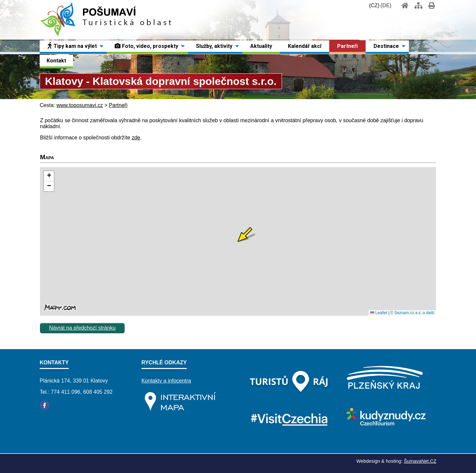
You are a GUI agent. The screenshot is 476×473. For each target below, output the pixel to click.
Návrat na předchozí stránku (82, 328)
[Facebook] (45, 405)
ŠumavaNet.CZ (420, 461)
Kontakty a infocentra (166, 381)
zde (136, 138)
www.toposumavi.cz (80, 105)
